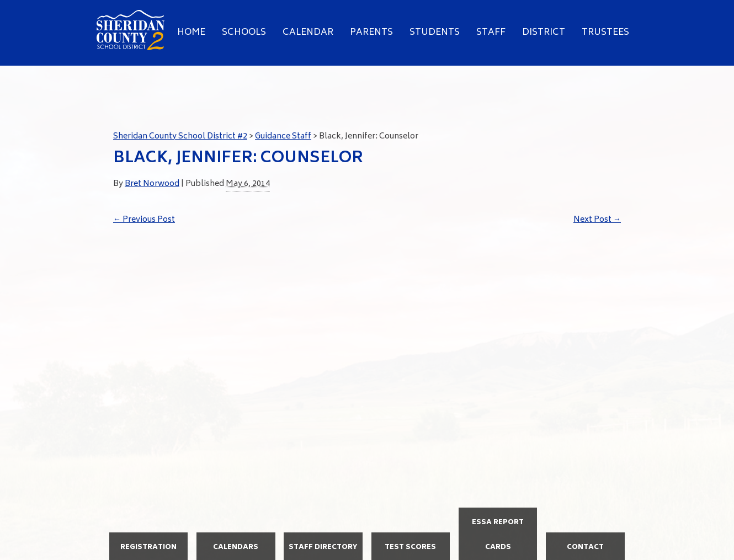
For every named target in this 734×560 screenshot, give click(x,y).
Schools (244, 33)
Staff (491, 33)
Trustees (605, 33)
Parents (371, 33)
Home (191, 33)
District (544, 33)
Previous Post (144, 220)
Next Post (597, 220)
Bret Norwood (152, 184)
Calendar (308, 33)
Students (435, 33)
